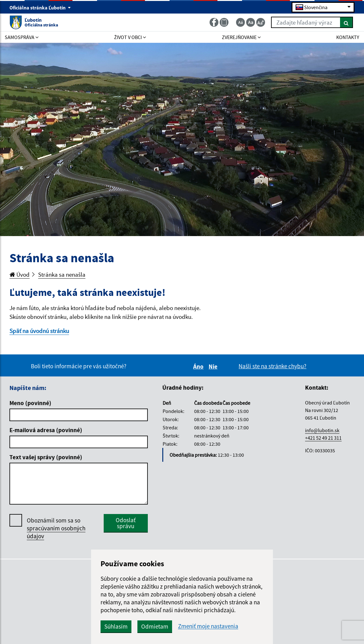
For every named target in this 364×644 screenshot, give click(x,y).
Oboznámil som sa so (56, 528)
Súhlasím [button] (116, 626)
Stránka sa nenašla (62, 274)
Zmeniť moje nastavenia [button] (208, 626)
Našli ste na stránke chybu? (272, 366)
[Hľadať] (347, 22)
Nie (214, 366)
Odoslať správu (126, 523)
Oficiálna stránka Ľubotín (40, 8)
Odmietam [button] (155, 626)
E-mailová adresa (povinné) (46, 430)
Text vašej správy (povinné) (46, 457)
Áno (199, 366)
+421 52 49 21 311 (323, 438)
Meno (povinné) (30, 403)
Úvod (20, 274)
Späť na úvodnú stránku (39, 331)
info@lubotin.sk (322, 430)
